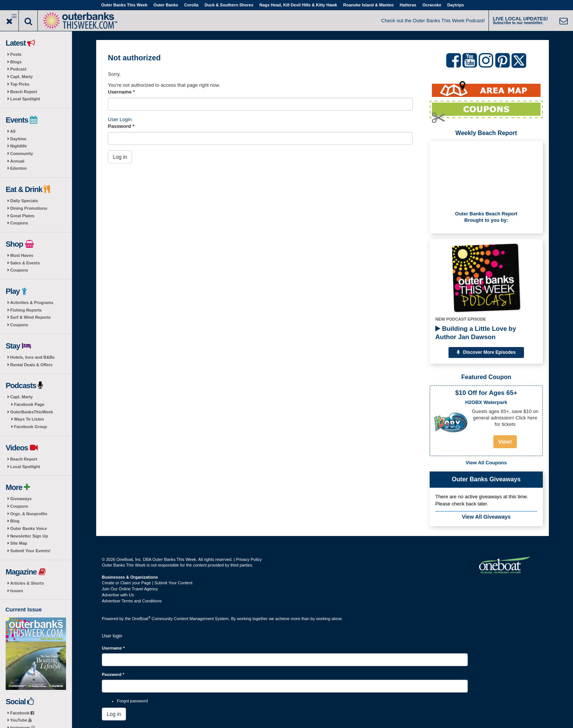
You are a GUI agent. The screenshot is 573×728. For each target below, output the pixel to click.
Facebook (22, 713)
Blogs (16, 62)
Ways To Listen (29, 419)
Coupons (19, 223)
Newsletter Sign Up (29, 536)
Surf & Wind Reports (30, 317)
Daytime (18, 139)
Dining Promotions (29, 208)
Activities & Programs (32, 303)
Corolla (191, 5)
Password (121, 126)
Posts (16, 54)
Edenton (18, 168)
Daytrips (456, 5)
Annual (17, 161)
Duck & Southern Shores (229, 5)
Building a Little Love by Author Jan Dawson (476, 333)
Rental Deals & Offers (31, 365)
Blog (15, 521)
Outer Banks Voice (28, 528)
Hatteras (408, 5)
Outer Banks (166, 5)
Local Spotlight (25, 99)
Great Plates (22, 216)
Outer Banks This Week (124, 5)
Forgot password (132, 701)
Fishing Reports (26, 310)
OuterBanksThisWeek (32, 412)
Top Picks (20, 84)
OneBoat (141, 619)
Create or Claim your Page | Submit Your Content (147, 583)
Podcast (18, 69)
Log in (120, 157)
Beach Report (24, 92)
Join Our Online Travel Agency (130, 589)
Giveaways (21, 499)
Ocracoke (432, 5)
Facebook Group (30, 427)
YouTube (21, 720)
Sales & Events (25, 263)
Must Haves (22, 255)
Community (22, 154)
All (13, 131)
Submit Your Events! (30, 551)
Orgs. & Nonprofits (29, 514)
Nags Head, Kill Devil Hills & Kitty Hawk (298, 5)
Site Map (19, 543)
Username (121, 92)
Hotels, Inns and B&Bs (32, 357)
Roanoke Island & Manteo (369, 5)
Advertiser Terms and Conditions (132, 601)
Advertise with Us (118, 595)
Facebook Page (29, 404)
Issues (17, 591)
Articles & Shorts (27, 583)
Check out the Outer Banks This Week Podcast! (433, 21)
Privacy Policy (249, 559)
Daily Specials (24, 201)
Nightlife (18, 146)
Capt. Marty (22, 77)
